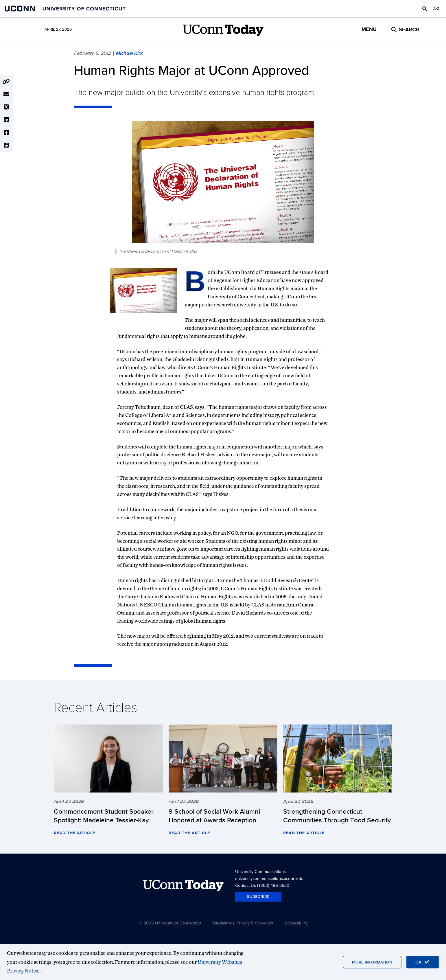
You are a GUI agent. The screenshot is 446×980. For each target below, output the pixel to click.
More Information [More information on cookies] (372, 962)
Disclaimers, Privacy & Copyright (243, 923)
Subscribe (258, 897)
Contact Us (246, 885)
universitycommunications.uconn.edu (269, 878)
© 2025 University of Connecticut (170, 923)
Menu (369, 29)
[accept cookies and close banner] (423, 962)
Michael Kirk (129, 53)
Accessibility (296, 923)
